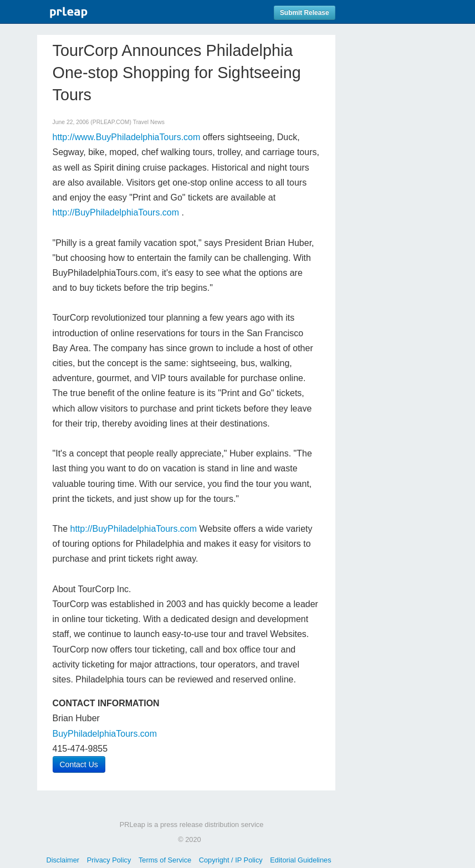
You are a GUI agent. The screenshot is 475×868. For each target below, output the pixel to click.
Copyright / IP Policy (231, 860)
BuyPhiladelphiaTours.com (105, 734)
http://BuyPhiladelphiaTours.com (116, 212)
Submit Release (305, 13)
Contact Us (79, 764)
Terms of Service (165, 860)
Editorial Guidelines (300, 860)
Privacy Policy (109, 860)
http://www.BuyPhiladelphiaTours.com (127, 137)
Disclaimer (63, 860)
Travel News (149, 122)
